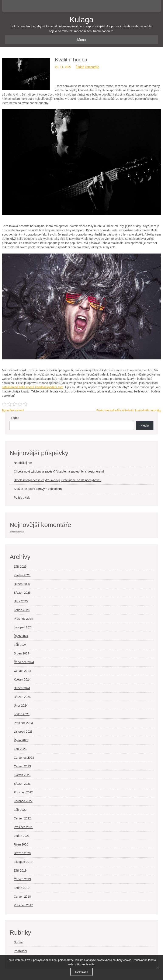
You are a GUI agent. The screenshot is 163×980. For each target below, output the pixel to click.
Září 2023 (20, 749)
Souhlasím (81, 972)
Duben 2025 (22, 584)
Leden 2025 (22, 610)
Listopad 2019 (23, 862)
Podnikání (20, 951)
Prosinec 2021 (23, 827)
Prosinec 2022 (23, 792)
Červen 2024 (22, 671)
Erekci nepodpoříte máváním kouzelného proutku (129, 410)
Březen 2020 (22, 853)
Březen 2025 (22, 593)
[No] (158, 968)
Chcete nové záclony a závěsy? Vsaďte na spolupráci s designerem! (59, 471)
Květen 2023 (22, 775)
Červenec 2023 (24, 758)
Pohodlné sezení (13, 410)
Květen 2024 (22, 679)
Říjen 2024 (21, 636)
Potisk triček (22, 498)
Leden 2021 (22, 836)
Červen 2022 (22, 818)
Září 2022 (20, 810)
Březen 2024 (22, 697)
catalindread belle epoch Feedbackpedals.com (33, 387)
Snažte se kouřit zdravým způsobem (38, 489)
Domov (18, 942)
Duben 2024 (22, 688)
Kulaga (81, 20)
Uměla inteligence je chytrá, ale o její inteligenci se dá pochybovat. (58, 480)
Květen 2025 (22, 575)
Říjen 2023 (21, 740)
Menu (81, 40)
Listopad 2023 (23, 732)
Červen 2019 (22, 879)
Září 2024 (20, 645)
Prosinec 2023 (23, 723)
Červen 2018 (22, 897)
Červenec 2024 (24, 662)
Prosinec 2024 (23, 619)
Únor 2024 (21, 706)
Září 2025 (20, 567)
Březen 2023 (22, 784)
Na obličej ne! (23, 463)
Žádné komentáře (87, 67)
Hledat (14, 418)
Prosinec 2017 (23, 905)
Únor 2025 (21, 601)
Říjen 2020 (21, 844)
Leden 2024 (22, 714)
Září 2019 (20, 870)
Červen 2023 (22, 766)
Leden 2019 (22, 888)
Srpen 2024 (21, 653)
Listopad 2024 (23, 627)
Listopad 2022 (23, 801)
